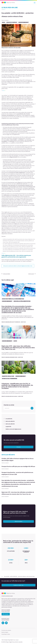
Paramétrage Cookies (6, 634)
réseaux (29, 184)
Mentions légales (5, 632)
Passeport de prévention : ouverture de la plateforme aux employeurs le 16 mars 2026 (17, 473)
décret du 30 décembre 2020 (17, 212)
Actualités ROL (9, 419)
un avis (10, 143)
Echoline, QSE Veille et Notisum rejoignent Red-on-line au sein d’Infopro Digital (18, 459)
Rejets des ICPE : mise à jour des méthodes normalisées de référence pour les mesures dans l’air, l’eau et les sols (18, 493)
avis (14, 147)
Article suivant (32, 274)
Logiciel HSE (8, 426)
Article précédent (6, 274)
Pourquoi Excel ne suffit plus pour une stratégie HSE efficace (18, 466)
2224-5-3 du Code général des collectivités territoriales (21, 231)
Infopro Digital (16, 640)
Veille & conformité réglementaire (13, 429)
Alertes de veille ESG (10, 421)
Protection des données (6, 630)
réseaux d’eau (14, 98)
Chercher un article (9, 405)
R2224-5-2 (7, 231)
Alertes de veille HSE (10, 424)
